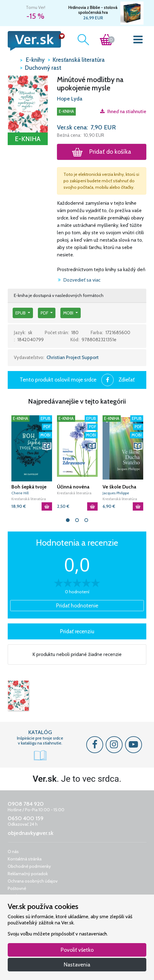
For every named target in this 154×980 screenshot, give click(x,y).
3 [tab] (86, 520)
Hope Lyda (70, 99)
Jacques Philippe (116, 493)
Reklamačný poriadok (28, 874)
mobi (69, 313)
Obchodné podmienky (29, 866)
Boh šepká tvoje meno (29, 487)
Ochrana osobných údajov (33, 881)
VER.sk (12, 59)
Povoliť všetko (77, 950)
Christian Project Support (73, 358)
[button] (28, 104)
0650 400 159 (26, 818)
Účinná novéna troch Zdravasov (75, 487)
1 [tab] (68, 520)
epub (21, 313)
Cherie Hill (20, 493)
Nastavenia (77, 964)
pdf (45, 313)
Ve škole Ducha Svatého (119, 487)
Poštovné (17, 888)
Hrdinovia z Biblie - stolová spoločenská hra (93, 10)
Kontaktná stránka (25, 859)
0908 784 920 (26, 804)
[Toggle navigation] (138, 41)
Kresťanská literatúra (29, 499)
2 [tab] (77, 520)
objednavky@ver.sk (30, 833)
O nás (13, 852)
